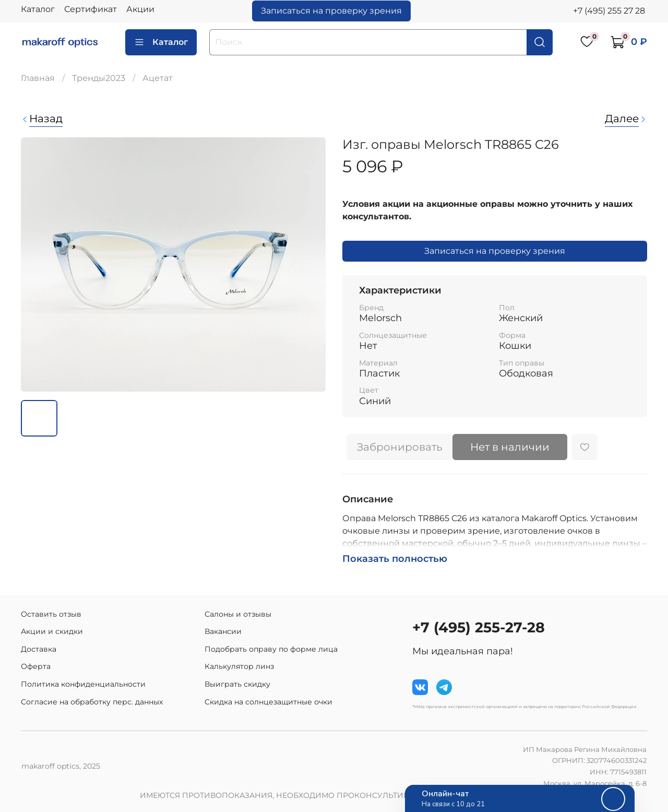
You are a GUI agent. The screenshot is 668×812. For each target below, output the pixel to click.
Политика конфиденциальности (83, 684)
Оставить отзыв (51, 614)
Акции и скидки (52, 631)
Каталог (38, 9)
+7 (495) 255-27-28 (479, 627)
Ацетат (158, 78)
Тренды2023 (99, 78)
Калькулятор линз (239, 666)
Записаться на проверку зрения (331, 11)
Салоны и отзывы (238, 614)
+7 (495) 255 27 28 (609, 11)
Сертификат (91, 9)
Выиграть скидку (237, 684)
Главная (38, 78)
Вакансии (223, 631)
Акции (140, 9)
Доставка (39, 649)
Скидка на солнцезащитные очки (269, 702)
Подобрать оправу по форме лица (271, 649)
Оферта (36, 666)
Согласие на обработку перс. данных (92, 702)
